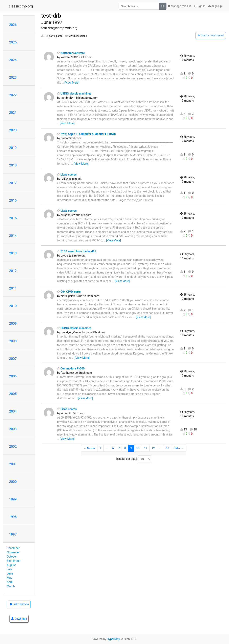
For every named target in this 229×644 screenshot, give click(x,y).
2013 (13, 253)
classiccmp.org (21, 6)
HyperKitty (113, 639)
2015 (13, 218)
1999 (13, 499)
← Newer (89, 448)
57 (167, 448)
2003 (13, 429)
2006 (13, 376)
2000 (13, 482)
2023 (13, 77)
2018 (13, 165)
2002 (13, 446)
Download (19, 619)
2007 (13, 359)
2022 (13, 95)
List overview (19, 604)
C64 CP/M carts (69, 292)
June (10, 573)
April (10, 582)
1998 (13, 517)
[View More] (72, 83)
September (14, 561)
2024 (13, 60)
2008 (13, 341)
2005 (13, 394)
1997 (13, 534)
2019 (13, 148)
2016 (13, 200)
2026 (13, 25)
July (9, 569)
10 (138, 448)
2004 (13, 411)
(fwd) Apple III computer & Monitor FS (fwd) (86, 134)
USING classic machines (74, 94)
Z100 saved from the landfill (77, 251)
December (13, 548)
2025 (13, 42)
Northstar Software (71, 53)
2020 (13, 130)
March (11, 586)
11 (146, 448)
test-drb (51, 16)
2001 (13, 464)
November (13, 552)
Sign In (200, 6)
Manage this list (179, 6)
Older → (179, 448)
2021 (13, 113)
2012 (13, 271)
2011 (13, 288)
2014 (13, 236)
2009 (13, 323)
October (12, 557)
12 (153, 448)
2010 (13, 306)
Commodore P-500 (71, 368)
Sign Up (215, 6)
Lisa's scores (67, 175)
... (107, 448)
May (9, 578)
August (11, 565)
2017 (13, 183)
